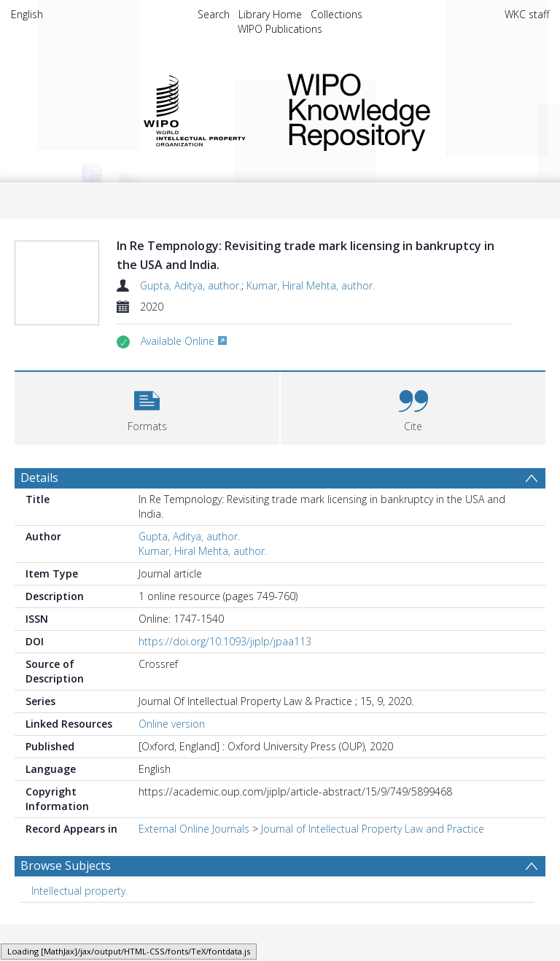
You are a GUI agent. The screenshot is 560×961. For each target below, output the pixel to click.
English (27, 14)
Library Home (270, 14)
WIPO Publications (280, 29)
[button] (147, 441)
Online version (172, 759)
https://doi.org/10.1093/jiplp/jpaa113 (225, 676)
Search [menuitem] (214, 14)
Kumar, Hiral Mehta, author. (311, 285)
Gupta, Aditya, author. (191, 285)
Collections (337, 14)
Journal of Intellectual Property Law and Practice (373, 864)
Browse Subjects (66, 900)
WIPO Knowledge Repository (407, 109)
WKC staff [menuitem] (527, 14)
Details (39, 513)
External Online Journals (194, 864)
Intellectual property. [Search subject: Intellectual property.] (79, 926)
